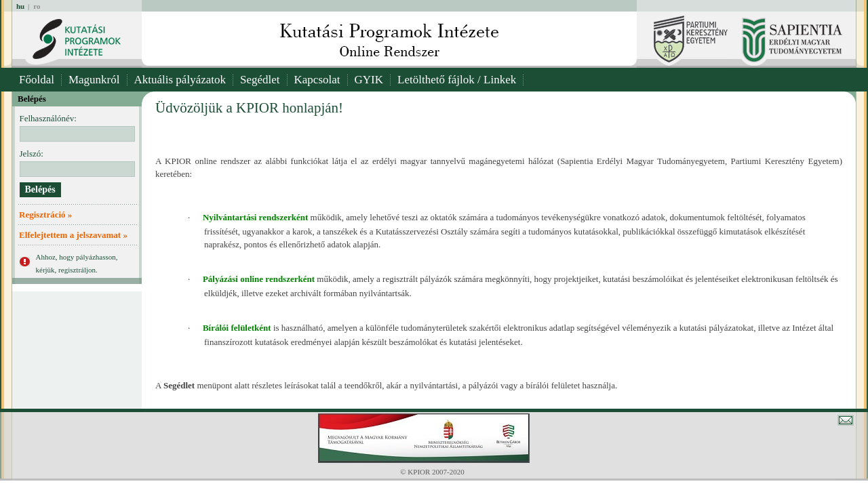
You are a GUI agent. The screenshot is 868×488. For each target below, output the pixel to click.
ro (37, 6)
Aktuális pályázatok (180, 80)
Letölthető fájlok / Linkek (457, 80)
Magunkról (94, 80)
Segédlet (260, 80)
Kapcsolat (317, 80)
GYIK (369, 80)
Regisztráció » (45, 215)
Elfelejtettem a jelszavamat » (73, 235)
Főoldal (37, 80)
